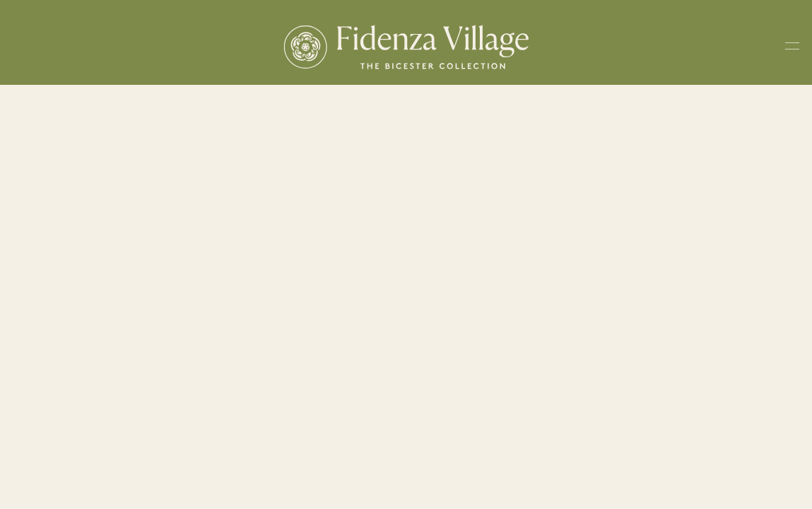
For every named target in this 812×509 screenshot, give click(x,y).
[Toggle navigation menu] (792, 49)
